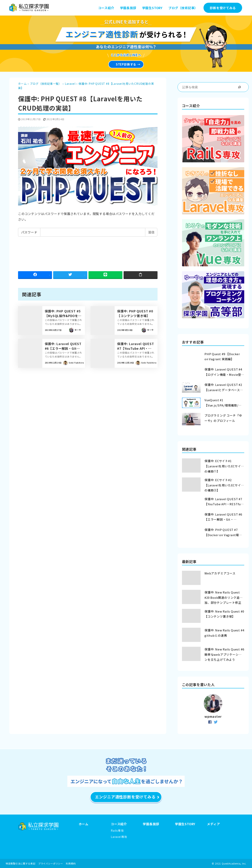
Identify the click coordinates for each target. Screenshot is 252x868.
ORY (192, 824)
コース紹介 (119, 824)
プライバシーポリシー (51, 863)
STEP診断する (126, 61)
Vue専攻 (116, 843)
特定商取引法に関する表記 (21, 863)
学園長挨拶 (151, 824)
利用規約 (71, 863)
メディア (213, 824)
